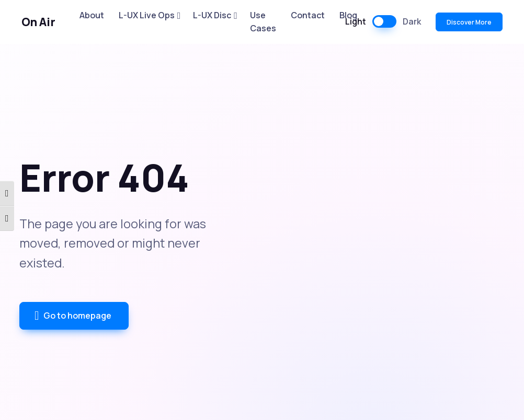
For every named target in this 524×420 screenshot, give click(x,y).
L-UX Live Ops (147, 15)
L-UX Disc (212, 15)
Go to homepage (73, 316)
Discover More (469, 22)
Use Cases (263, 22)
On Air (38, 22)
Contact (308, 15)
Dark (412, 21)
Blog (348, 15)
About (92, 15)
